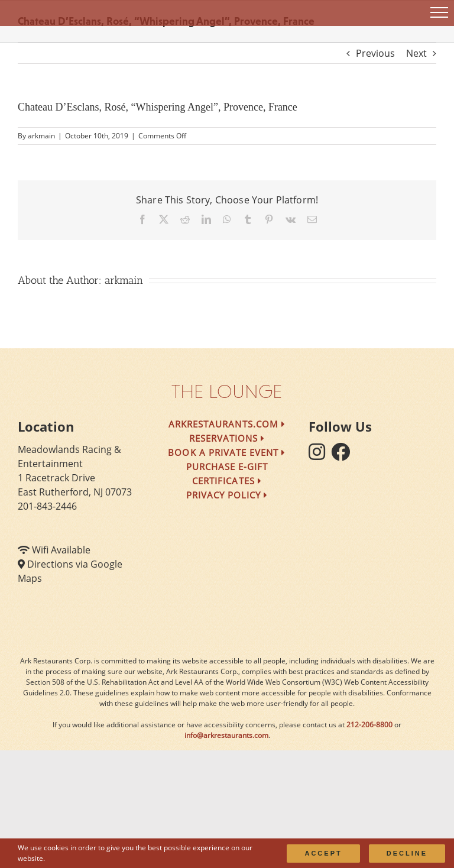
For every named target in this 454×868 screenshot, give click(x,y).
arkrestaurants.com (227, 424)
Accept (323, 853)
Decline (407, 853)
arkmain (41, 136)
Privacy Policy (227, 495)
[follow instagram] (320, 455)
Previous (375, 53)
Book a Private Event (227, 452)
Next (416, 53)
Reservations (227, 438)
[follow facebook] (343, 455)
